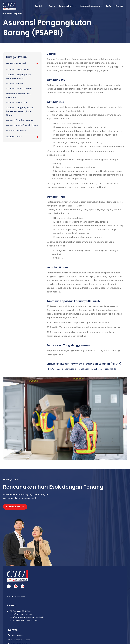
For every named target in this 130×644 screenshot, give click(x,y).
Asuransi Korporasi (16, 63)
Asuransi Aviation (15, 84)
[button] (44, 6)
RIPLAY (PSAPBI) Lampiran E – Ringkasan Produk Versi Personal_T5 (81, 369)
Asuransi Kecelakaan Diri (19, 89)
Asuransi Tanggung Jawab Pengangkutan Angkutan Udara (20, 111)
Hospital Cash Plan (16, 130)
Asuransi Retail (14, 137)
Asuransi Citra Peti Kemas (20, 120)
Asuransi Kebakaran (16, 103)
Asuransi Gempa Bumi (18, 70)
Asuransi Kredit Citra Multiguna (22, 125)
